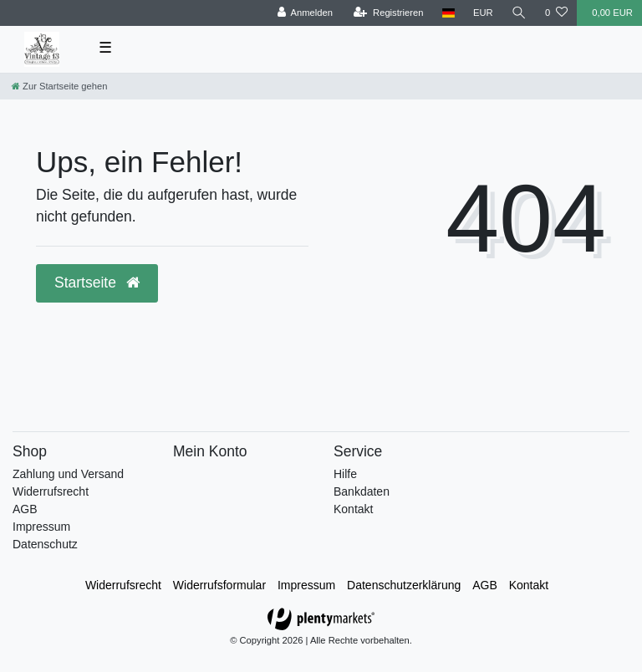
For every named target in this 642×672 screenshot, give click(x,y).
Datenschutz (45, 544)
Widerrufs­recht (123, 585)
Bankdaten (362, 491)
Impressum (41, 527)
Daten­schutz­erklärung (404, 585)
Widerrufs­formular (219, 585)
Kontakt (353, 509)
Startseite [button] (97, 283)
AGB (25, 509)
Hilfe (345, 474)
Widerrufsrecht (51, 491)
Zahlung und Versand (68, 474)
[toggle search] (519, 13)
